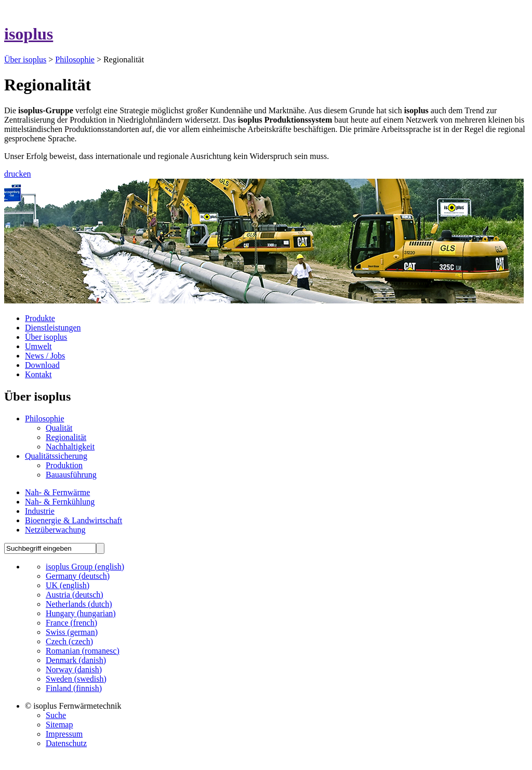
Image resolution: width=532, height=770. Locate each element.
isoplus (29, 34)
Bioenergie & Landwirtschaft (74, 520)
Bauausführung (71, 475)
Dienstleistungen (53, 328)
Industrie (40, 511)
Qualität (59, 428)
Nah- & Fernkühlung (60, 502)
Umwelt (38, 346)
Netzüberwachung (55, 530)
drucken (18, 174)
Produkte (40, 318)
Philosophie (75, 59)
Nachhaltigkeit (70, 447)
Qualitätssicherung (56, 456)
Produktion (64, 465)
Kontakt (38, 374)
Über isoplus (25, 59)
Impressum (64, 734)
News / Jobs (45, 356)
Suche (56, 715)
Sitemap (59, 725)
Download (42, 365)
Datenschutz (66, 743)
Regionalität (66, 437)
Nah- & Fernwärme (57, 492)
